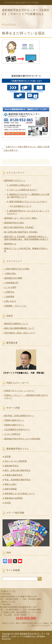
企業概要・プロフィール (15, 306)
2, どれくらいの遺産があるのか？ (22, 190)
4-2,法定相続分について (21, 206)
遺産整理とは (10, 244)
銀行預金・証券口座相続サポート (19, 416)
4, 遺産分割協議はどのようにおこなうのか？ (27, 202)
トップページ (10, 24)
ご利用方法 (9, 292)
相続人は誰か (11, 484)
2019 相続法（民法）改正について (20, 333)
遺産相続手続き (12, 466)
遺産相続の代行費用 (13, 278)
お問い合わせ (10, 301)
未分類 (8, 503)
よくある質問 (10, 287)
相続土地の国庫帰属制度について (19, 328)
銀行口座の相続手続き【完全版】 (19, 227)
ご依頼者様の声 (11, 283)
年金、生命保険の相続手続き (18, 480)
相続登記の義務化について (16, 324)
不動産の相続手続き (14, 475)
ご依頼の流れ (10, 273)
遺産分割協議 (11, 489)
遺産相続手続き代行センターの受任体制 (22, 439)
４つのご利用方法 (12, 434)
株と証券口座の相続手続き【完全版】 (21, 232)
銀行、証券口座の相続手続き (18, 470)
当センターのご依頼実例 (16, 461)
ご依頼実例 (9, 297)
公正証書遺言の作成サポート (17, 430)
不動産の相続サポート (14, 420)
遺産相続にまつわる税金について (20, 494)
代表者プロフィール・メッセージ (19, 391)
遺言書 (8, 457)
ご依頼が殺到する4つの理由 (17, 269)
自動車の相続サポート (14, 425)
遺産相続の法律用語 (14, 498)
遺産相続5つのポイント (15, 180)
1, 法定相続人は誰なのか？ (19, 185)
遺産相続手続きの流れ (14, 223)
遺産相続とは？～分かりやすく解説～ (21, 218)
